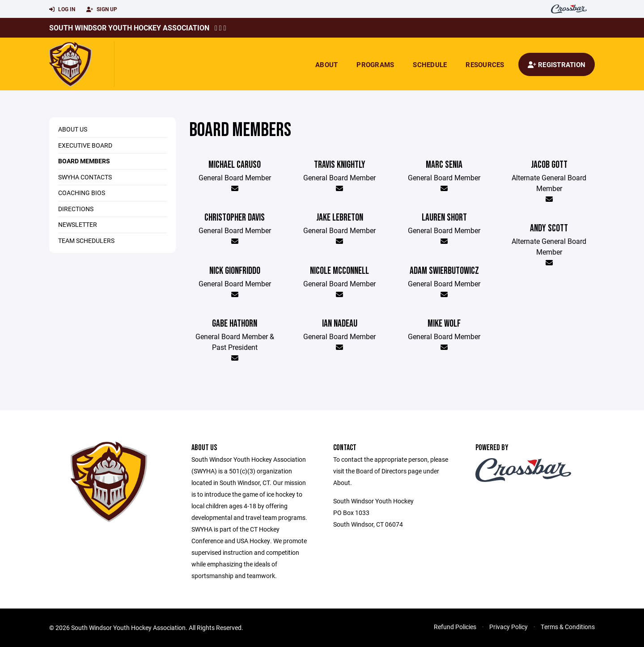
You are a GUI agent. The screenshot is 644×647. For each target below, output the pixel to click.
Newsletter (78, 224)
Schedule (430, 64)
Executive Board (85, 145)
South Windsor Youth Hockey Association (129, 28)
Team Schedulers (86, 240)
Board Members (84, 161)
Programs (375, 64)
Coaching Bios (82, 193)
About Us (73, 129)
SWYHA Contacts (85, 177)
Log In (62, 9)
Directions (76, 209)
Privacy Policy (508, 627)
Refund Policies (455, 627)
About (326, 64)
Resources (485, 64)
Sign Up (102, 9)
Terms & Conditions (568, 627)
